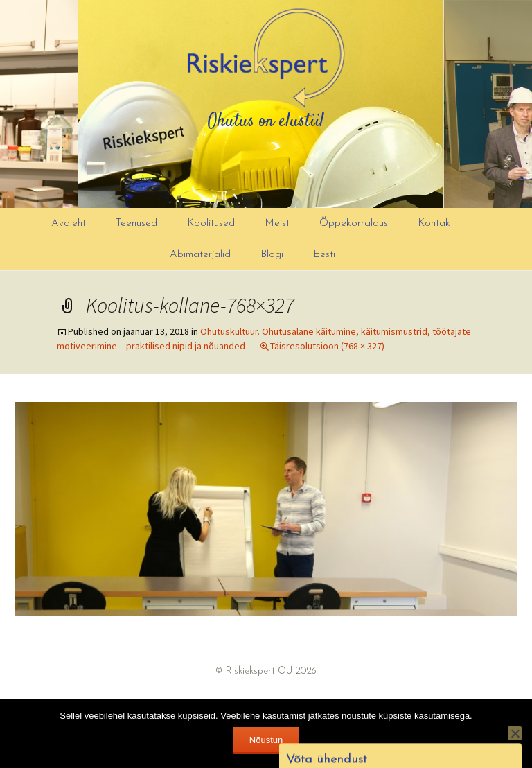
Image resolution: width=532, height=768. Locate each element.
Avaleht (69, 224)
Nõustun (266, 740)
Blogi (272, 255)
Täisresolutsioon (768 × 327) (327, 346)
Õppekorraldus (354, 224)
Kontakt (436, 224)
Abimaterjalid (200, 255)
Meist (277, 224)
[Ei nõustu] (515, 733)
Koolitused (211, 224)
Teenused (136, 224)
